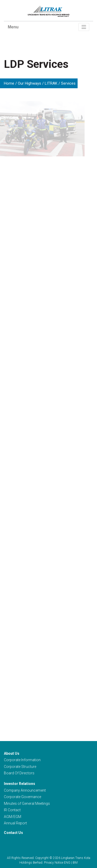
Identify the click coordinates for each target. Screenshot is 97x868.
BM (75, 863)
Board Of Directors (19, 773)
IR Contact (12, 810)
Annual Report (15, 823)
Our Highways (29, 83)
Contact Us (13, 833)
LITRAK (51, 83)
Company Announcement (25, 790)
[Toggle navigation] (84, 27)
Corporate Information (22, 760)
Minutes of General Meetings (27, 803)
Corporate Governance (23, 797)
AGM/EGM (13, 817)
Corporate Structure (20, 767)
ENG (67, 863)
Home (9, 83)
